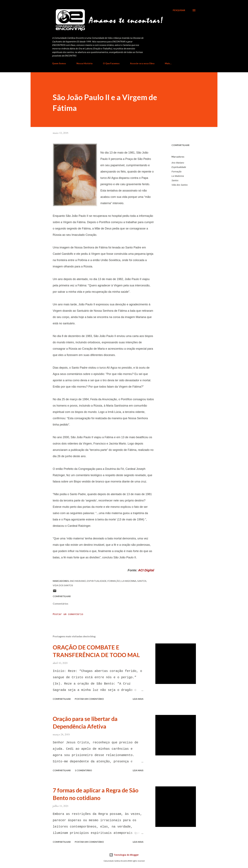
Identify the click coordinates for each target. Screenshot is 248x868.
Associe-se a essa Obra (142, 63)
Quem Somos (59, 63)
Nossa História (84, 63)
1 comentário (83, 770)
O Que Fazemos (111, 63)
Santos (175, 180)
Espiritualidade (179, 167)
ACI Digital (146, 570)
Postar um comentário (68, 614)
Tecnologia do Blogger (124, 855)
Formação (176, 172)
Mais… (168, 63)
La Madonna (178, 176)
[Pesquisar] (179, 10)
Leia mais (138, 699)
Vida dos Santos (180, 185)
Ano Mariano (178, 163)
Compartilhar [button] (180, 145)
